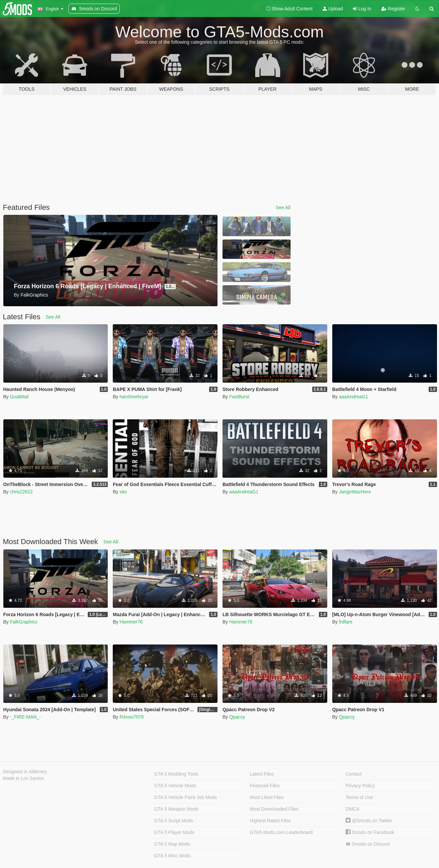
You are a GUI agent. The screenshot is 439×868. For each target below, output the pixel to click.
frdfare (346, 622)
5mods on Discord (368, 844)
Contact (354, 774)
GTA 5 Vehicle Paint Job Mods (185, 797)
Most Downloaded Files (274, 809)
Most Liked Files (267, 797)
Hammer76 (131, 622)
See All (283, 207)
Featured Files (265, 786)
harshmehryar (134, 397)
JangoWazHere (355, 492)
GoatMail (19, 397)
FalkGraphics (24, 622)
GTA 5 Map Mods (172, 844)
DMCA (352, 809)
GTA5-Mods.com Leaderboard (281, 832)
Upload (333, 9)
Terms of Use (359, 797)
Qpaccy (237, 717)
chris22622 (22, 492)
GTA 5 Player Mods (174, 832)
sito (123, 492)
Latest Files (262, 774)
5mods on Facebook (370, 832)
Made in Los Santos (24, 778)
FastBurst (239, 397)
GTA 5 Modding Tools (176, 774)
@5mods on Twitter (369, 821)
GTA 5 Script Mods (173, 821)
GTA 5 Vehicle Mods (175, 786)
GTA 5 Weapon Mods (176, 809)
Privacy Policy (360, 786)
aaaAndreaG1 (353, 397)
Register (393, 9)
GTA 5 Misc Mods (172, 856)
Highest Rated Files (270, 821)
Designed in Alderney (25, 772)
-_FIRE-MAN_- (26, 717)
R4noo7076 (131, 717)
